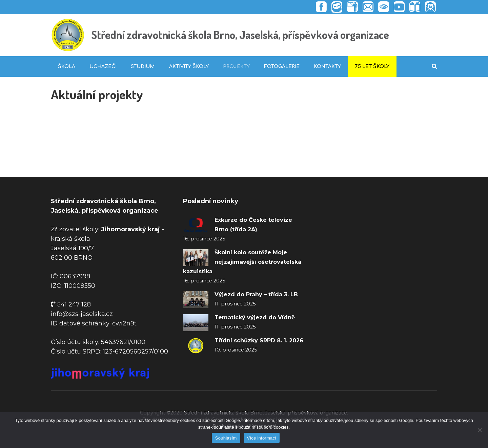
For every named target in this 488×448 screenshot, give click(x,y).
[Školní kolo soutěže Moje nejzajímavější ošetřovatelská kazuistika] (196, 258)
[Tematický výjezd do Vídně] (196, 323)
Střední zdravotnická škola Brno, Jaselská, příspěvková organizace (240, 35)
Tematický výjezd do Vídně (255, 317)
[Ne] (480, 430)
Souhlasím (226, 438)
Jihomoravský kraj (130, 229)
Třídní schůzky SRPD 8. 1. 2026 (259, 340)
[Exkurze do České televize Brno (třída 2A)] (196, 225)
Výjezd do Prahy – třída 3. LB (256, 294)
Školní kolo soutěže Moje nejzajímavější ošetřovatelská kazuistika (242, 262)
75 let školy (372, 67)
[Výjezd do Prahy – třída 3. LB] (196, 300)
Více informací (262, 438)
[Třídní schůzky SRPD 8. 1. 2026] (196, 346)
